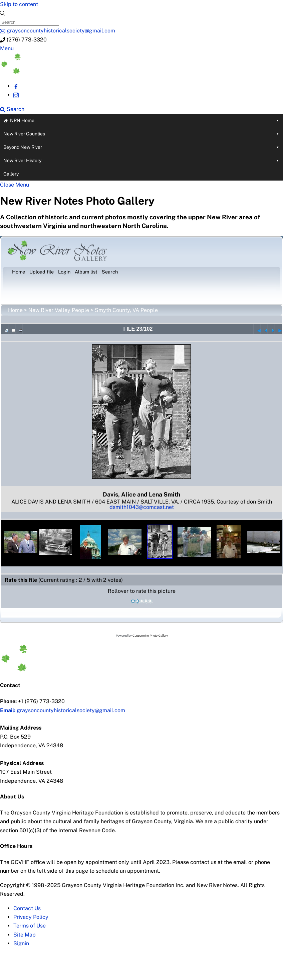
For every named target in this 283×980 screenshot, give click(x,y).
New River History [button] (141, 160)
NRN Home (145, 120)
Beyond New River (141, 147)
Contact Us (27, 908)
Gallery (11, 174)
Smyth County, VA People (126, 310)
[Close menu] (15, 185)
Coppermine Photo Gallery (150, 636)
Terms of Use (30, 926)
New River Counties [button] (141, 134)
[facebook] (16, 86)
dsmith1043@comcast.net (142, 507)
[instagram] (16, 95)
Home (15, 310)
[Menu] (7, 48)
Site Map (25, 935)
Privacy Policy (31, 917)
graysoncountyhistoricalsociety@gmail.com (63, 710)
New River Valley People (59, 310)
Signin (21, 943)
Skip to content (19, 4)
